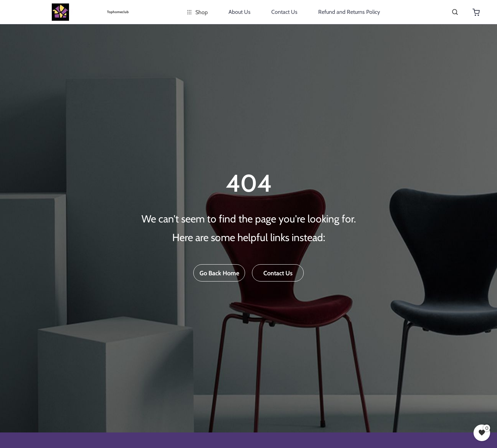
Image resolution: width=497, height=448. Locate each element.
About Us (240, 12)
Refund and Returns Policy (349, 12)
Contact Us (284, 12)
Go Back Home (219, 273)
